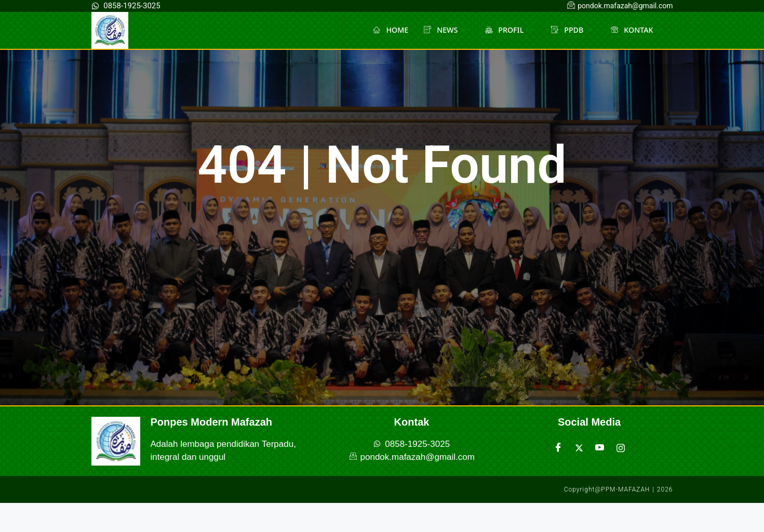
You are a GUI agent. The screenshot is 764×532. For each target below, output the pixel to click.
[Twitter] (579, 448)
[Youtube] (600, 448)
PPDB (569, 30)
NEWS (439, 30)
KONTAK (635, 30)
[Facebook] (558, 448)
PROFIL (505, 30)
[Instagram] (621, 448)
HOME (383, 30)
